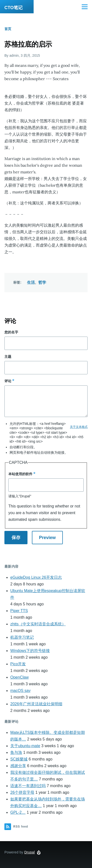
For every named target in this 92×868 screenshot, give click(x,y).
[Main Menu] (85, 7)
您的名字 (11, 332)
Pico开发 (18, 664)
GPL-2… (18, 812)
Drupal (30, 852)
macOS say (20, 691)
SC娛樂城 (19, 759)
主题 (8, 357)
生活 (31, 282)
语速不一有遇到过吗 (28, 786)
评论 (8, 381)
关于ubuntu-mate (25, 746)
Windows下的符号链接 (30, 651)
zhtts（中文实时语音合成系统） (38, 624)
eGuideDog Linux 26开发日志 (36, 577)
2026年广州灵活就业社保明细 (36, 704)
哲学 (42, 282)
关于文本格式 (79, 427)
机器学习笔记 (22, 637)
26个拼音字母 (22, 792)
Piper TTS (19, 611)
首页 (8, 29)
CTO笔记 (13, 8)
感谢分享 (18, 766)
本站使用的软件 (20, 474)
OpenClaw (20, 677)
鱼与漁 (16, 752)
